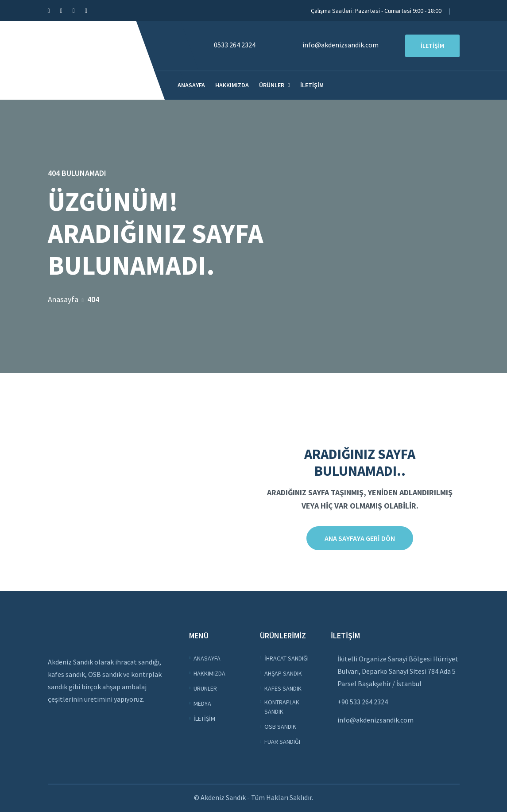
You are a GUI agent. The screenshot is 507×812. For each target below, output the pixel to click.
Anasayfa (191, 85)
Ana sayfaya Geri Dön (360, 538)
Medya (202, 703)
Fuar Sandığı (282, 742)
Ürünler (272, 85)
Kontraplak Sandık (282, 707)
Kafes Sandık (283, 688)
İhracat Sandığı (286, 658)
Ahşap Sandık (283, 673)
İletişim (312, 85)
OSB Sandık (280, 727)
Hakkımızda (232, 85)
